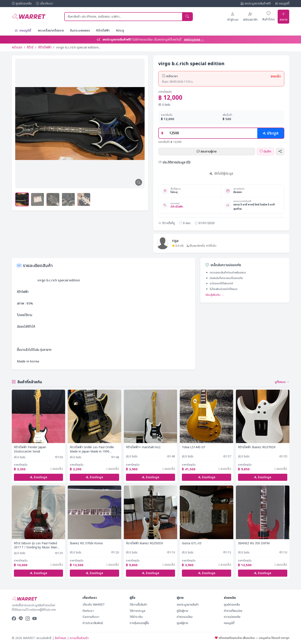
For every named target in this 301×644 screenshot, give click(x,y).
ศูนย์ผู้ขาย (182, 623)
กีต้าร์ (30, 47)
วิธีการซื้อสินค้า (138, 605)
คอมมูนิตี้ (282, 4)
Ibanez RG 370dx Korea (86, 543)
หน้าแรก (17, 47)
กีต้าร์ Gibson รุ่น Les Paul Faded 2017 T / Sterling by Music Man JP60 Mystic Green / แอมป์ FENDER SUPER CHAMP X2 (38, 545)
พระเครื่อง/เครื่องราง (51, 30)
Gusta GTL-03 (192, 543)
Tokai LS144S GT (194, 447)
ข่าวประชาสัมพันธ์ (93, 623)
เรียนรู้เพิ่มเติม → (215, 294)
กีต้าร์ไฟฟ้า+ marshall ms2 (143, 447)
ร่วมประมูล (38, 477)
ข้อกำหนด (61, 638)
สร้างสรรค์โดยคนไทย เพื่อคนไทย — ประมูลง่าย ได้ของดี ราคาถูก (252, 638)
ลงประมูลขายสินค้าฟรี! (256, 4)
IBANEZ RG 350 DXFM (254, 543)
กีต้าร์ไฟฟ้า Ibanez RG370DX (257, 447)
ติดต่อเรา (88, 611)
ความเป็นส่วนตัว (79, 638)
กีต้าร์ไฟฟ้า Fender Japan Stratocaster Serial (30, 449)
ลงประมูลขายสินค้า (188, 605)
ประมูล (271, 133)
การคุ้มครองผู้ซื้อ (139, 623)
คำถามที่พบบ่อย (233, 611)
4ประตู (120, 30)
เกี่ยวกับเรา (45, 4)
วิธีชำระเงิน (136, 617)
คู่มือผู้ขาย (182, 611)
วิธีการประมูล (137, 611)
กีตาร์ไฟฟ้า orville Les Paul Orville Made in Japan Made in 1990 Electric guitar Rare (92, 449)
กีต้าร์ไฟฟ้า (103, 30)
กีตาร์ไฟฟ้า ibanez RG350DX (145, 543)
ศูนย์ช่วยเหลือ (22, 4)
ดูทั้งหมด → (282, 382)
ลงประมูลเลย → (194, 39)
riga (175, 240)
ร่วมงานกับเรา (91, 617)
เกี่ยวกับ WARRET (94, 605)
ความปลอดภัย (232, 617)
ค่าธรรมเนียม (185, 617)
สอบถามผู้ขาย (207, 151)
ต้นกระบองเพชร (80, 30)
